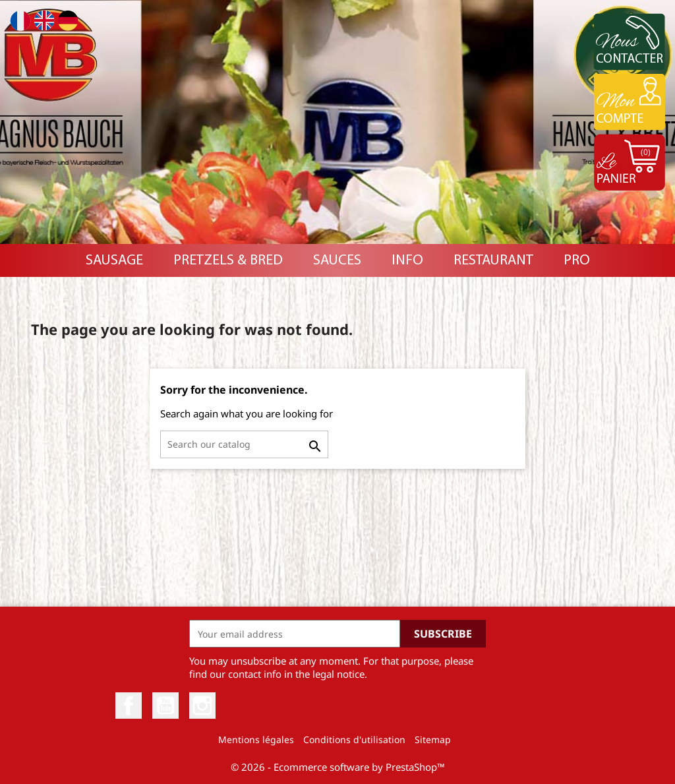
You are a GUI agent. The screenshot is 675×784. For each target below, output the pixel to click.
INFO (407, 261)
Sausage (114, 261)
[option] (337, 122)
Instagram (202, 706)
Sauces (337, 261)
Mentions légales (256, 739)
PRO (577, 261)
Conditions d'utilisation (354, 739)
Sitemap (433, 739)
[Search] (244, 444)
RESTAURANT (493, 261)
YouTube (165, 706)
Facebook (129, 706)
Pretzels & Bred (228, 261)
